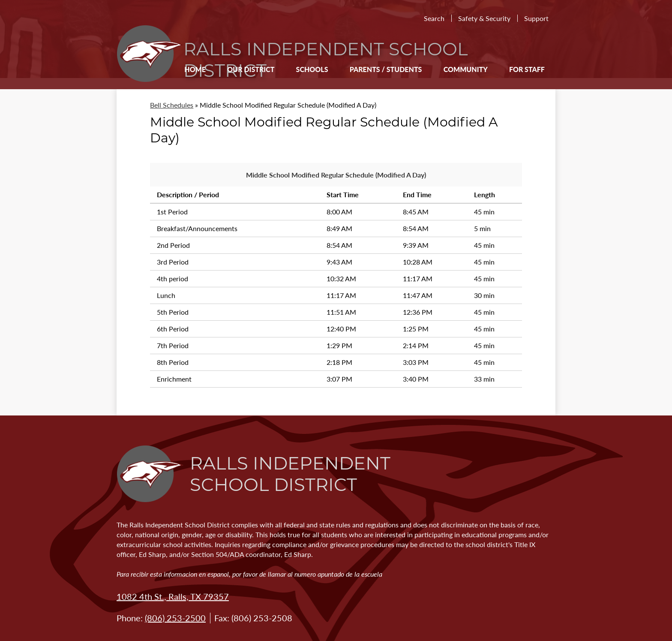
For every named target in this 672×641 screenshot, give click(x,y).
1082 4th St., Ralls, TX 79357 (173, 596)
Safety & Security (484, 18)
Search (434, 18)
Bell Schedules (172, 105)
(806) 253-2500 (175, 618)
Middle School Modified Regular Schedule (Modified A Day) (336, 175)
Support (536, 18)
